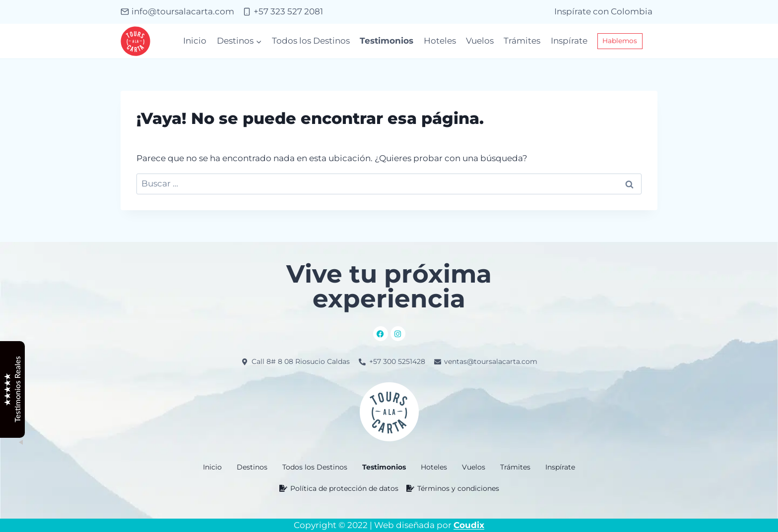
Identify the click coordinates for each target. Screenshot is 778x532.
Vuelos (480, 41)
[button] (252, 467)
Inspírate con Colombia (603, 11)
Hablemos (620, 41)
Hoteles (440, 41)
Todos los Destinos (311, 41)
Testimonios (387, 41)
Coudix (469, 525)
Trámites (522, 41)
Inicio (195, 41)
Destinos (252, 467)
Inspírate (569, 41)
